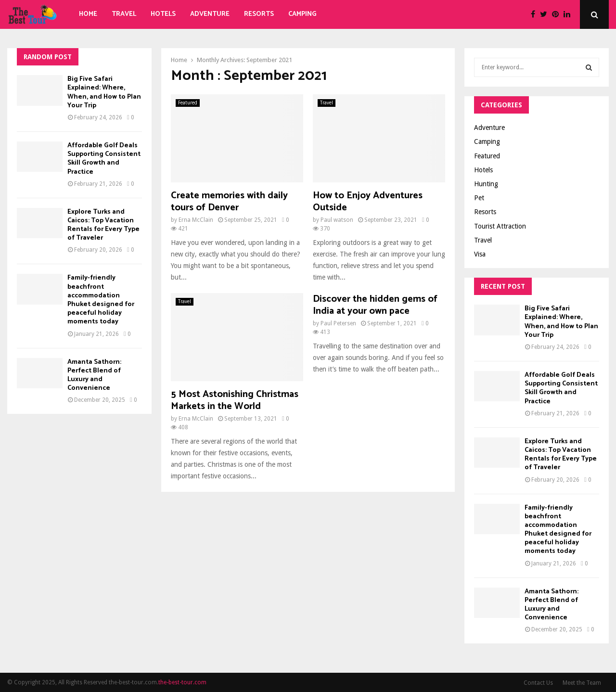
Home (88, 14)
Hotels (163, 14)
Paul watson (337, 220)
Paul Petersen (338, 323)
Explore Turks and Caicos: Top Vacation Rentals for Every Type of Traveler (103, 225)
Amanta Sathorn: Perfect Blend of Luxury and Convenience (94, 375)
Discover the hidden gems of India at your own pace (375, 305)
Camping (302, 14)
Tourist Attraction (500, 226)
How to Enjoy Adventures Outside (368, 202)
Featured (188, 103)
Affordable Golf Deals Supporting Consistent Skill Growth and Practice (104, 159)
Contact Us (538, 683)
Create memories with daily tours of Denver (229, 202)
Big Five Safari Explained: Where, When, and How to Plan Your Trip (104, 92)
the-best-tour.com (182, 682)
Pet (479, 198)
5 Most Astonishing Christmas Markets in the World (235, 400)
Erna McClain (196, 220)
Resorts (259, 14)
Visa (480, 254)
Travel (124, 14)
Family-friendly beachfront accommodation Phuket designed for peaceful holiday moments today (101, 300)
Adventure (210, 14)
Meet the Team (582, 683)
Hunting (486, 184)
